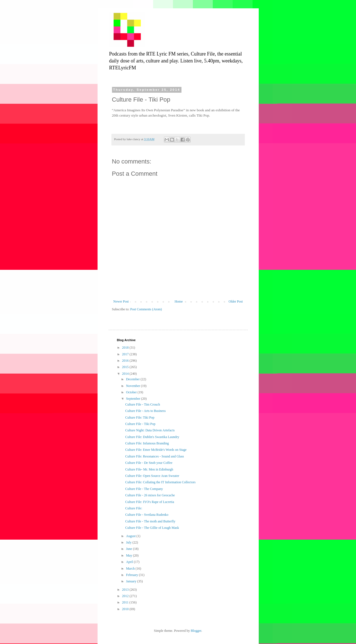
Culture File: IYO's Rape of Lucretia (150, 502)
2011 (126, 602)
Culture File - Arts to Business (145, 411)
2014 (126, 374)
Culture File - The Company (144, 489)
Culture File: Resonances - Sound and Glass (154, 456)
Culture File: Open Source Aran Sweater (152, 476)
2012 (126, 596)
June (129, 549)
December (133, 379)
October (132, 392)
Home (179, 301)
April (130, 562)
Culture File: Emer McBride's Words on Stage (156, 450)
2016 (126, 361)
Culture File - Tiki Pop (140, 424)
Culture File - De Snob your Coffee (149, 463)
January (131, 581)
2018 (126, 348)
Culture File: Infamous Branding (147, 443)
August (131, 536)
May (129, 555)
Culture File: (134, 508)
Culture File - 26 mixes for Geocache (150, 495)
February (132, 575)
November (133, 386)
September (133, 399)
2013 (126, 590)
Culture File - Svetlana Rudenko (147, 515)
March (131, 568)
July (129, 542)
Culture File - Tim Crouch (142, 404)
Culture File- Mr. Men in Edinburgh (149, 469)
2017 (126, 354)
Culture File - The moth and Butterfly (150, 521)
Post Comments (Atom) (146, 309)
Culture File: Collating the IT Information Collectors (160, 482)
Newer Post (121, 301)
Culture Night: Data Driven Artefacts (150, 430)
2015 (126, 367)
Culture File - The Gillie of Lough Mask (152, 528)
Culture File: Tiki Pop (140, 417)
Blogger (196, 631)
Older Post (236, 301)
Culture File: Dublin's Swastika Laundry (152, 437)
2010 (126, 609)
